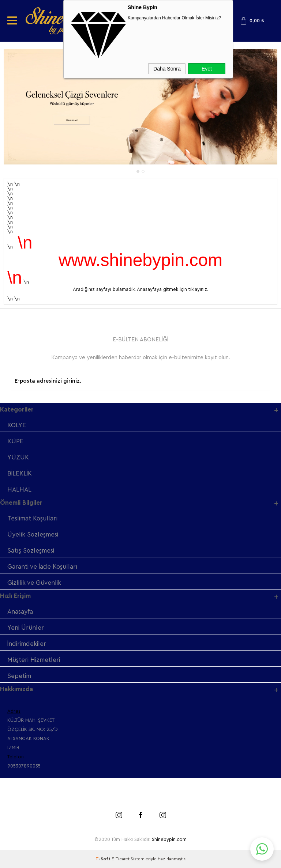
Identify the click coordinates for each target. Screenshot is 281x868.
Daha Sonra (167, 69)
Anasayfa (20, 612)
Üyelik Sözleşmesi (33, 535)
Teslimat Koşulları (33, 518)
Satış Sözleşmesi (31, 551)
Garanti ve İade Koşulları (42, 567)
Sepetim (19, 676)
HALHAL (19, 490)
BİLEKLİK (20, 473)
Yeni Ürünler (26, 628)
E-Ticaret (121, 859)
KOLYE (17, 425)
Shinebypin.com (169, 839)
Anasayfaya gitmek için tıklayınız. (173, 289)
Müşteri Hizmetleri (34, 660)
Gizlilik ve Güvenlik (34, 583)
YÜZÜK (18, 457)
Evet (207, 69)
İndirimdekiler (27, 644)
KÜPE (15, 441)
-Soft (104, 859)
